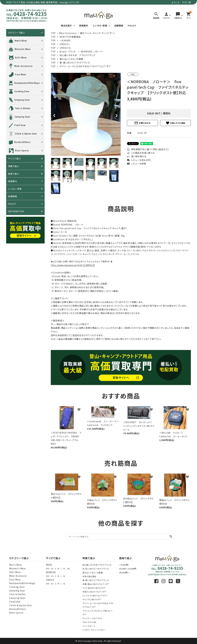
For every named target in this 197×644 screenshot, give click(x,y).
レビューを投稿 (137, 164)
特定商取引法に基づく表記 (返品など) (148, 149)
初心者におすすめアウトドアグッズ (97, 565)
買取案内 (84, 26)
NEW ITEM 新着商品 (70, 37)
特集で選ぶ (14, 166)
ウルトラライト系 (89, 622)
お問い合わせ (142, 123)
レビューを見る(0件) (139, 160)
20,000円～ (124, 572)
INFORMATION (16, 211)
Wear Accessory (68, 33)
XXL (69, 568)
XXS (48, 568)
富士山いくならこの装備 (71, 59)
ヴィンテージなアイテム (92, 618)
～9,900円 (124, 565)
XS (52, 568)
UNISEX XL (65, 48)
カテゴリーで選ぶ (16, 33)
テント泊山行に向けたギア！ (94, 588)
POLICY (132, 26)
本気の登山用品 (89, 576)
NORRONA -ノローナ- (92, 51)
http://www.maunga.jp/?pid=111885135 (73, 265)
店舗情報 (119, 26)
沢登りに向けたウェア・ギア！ (95, 592)
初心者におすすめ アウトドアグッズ (77, 55)
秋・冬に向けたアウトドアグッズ (96, 569)
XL (64, 568)
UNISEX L (65, 44)
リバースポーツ (89, 626)
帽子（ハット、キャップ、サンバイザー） (98, 33)
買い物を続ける (137, 156)
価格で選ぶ (14, 174)
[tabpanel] (86, 114)
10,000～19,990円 (128, 569)
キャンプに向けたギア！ (92, 599)
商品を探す (66, 26)
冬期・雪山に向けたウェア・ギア (96, 584)
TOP (53, 33)
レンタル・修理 (100, 26)
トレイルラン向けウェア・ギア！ (95, 596)
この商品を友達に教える (141, 153)
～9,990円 (65, 40)
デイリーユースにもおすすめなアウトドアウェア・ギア (85, 66)
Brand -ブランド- (68, 51)
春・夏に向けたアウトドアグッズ (75, 63)
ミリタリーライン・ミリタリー (94, 630)
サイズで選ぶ (14, 159)
